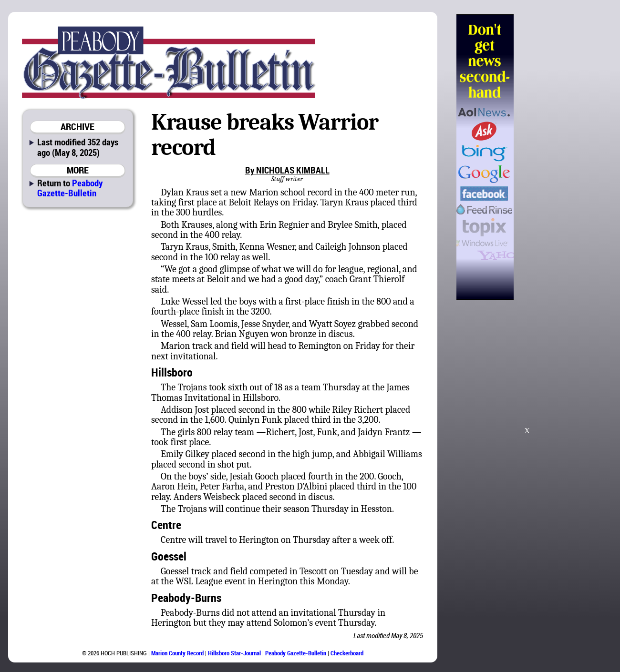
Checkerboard (347, 653)
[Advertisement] (562, 157)
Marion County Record (177, 653)
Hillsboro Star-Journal (234, 653)
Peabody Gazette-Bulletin (70, 188)
